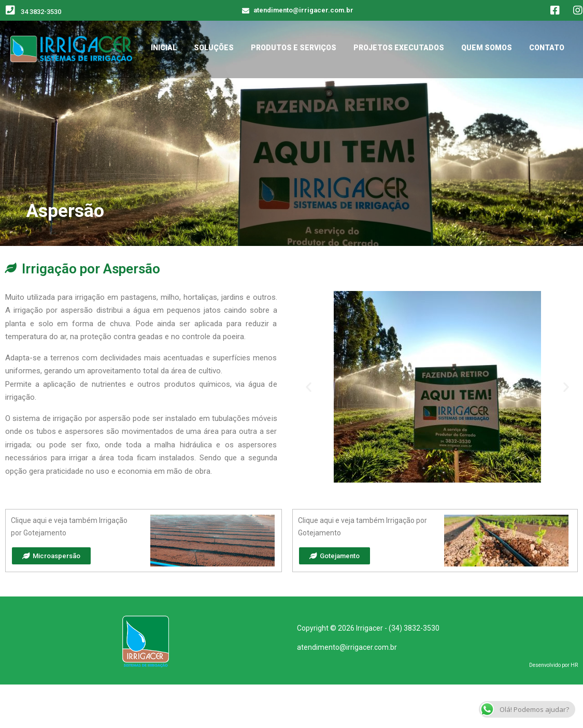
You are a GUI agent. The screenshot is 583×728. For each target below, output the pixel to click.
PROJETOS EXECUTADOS (399, 48)
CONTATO (547, 48)
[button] (309, 387)
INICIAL (164, 48)
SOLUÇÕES (214, 48)
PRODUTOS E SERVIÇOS (294, 48)
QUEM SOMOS (487, 48)
